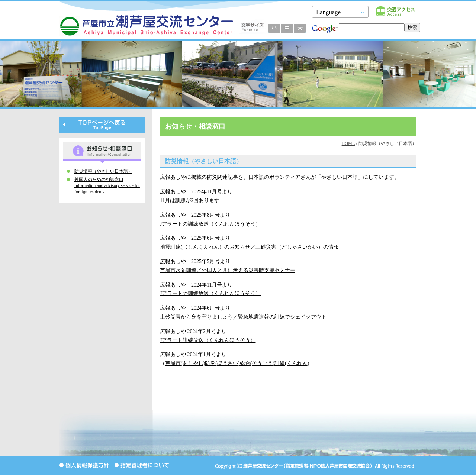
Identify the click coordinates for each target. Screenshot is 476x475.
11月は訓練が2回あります (190, 201)
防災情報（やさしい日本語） (103, 171)
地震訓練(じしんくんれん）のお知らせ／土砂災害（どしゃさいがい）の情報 (249, 247)
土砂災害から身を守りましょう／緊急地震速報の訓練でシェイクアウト (243, 317)
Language (328, 12)
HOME (348, 143)
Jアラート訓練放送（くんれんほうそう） (208, 340)
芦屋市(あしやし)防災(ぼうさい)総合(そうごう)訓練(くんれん (236, 363)
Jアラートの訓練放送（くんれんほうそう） (210, 224)
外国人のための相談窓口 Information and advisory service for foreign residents (107, 186)
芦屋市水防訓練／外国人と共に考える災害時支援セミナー (228, 270)
